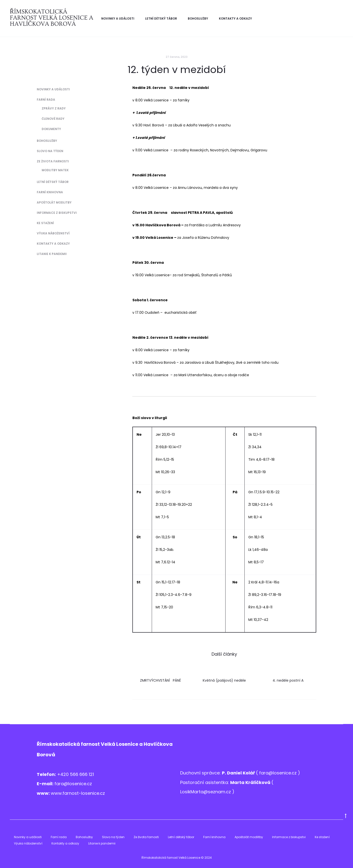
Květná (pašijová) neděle (224, 680)
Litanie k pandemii (52, 254)
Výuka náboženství (53, 233)
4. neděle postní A (288, 680)
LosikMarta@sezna (201, 792)
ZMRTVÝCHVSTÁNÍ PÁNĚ (160, 680)
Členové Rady (53, 119)
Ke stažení (45, 223)
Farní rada (46, 100)
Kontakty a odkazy (235, 18)
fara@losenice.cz (73, 784)
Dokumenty (51, 129)
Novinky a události (118, 18)
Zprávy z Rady (54, 108)
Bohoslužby (198, 18)
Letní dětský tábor (161, 18)
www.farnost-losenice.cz (78, 793)
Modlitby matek (55, 170)
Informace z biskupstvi (57, 213)
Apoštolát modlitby (54, 202)
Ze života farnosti (53, 161)
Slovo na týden (50, 151)
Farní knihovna (50, 192)
